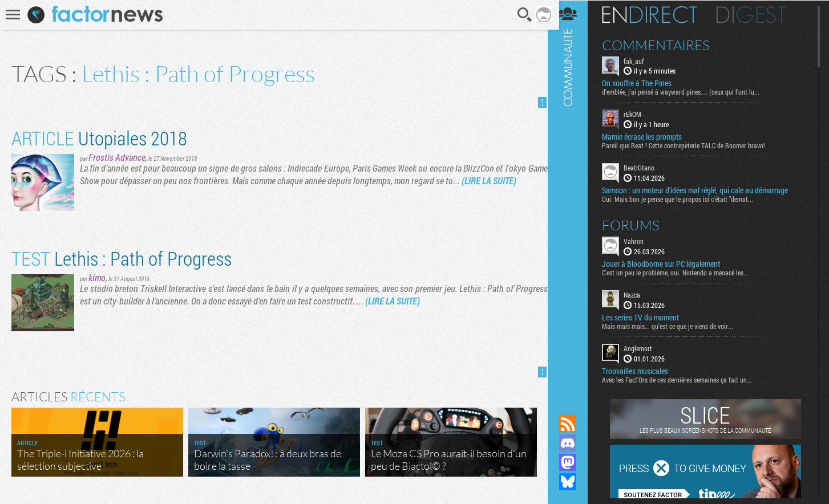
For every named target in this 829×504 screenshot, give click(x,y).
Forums (638, 225)
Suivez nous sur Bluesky (575, 482)
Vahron (641, 241)
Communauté (575, 196)
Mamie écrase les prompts (649, 137)
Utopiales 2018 (99, 138)
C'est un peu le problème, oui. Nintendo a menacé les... (683, 272)
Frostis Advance (117, 157)
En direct (657, 14)
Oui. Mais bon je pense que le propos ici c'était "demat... (685, 198)
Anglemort (645, 348)
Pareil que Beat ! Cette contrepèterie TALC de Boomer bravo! (691, 145)
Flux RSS (575, 424)
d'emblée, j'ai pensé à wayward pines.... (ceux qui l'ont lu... (688, 92)
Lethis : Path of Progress (122, 258)
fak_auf (641, 60)
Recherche (521, 15)
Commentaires (663, 44)
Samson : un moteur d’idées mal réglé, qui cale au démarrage (702, 190)
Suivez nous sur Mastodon (575, 462)
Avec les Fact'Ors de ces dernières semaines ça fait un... (684, 379)
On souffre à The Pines (644, 83)
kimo (97, 277)
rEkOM (640, 114)
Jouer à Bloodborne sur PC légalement (668, 263)
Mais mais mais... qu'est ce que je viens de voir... (675, 326)
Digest (759, 14)
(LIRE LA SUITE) (510, 180)
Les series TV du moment (648, 317)
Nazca (639, 294)
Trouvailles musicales (642, 371)
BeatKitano (646, 168)
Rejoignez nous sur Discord (575, 443)
